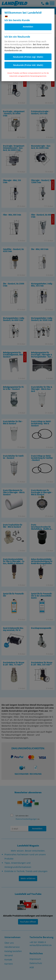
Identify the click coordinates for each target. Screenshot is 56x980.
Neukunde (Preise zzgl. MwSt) (28, 57)
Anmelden (28, 27)
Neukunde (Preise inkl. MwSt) (28, 65)
